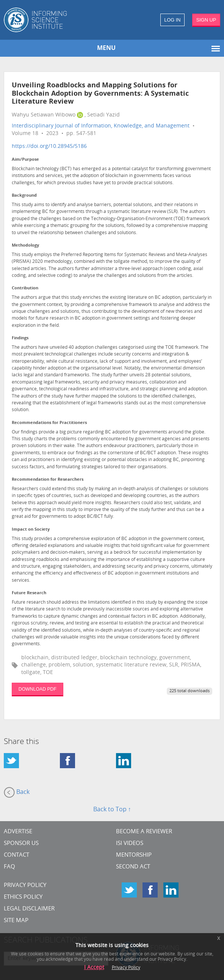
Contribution (25, 288)
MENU (106, 48)
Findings (20, 338)
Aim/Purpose (25, 160)
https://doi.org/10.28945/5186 (49, 147)
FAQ (9, 867)
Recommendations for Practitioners (49, 423)
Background (24, 196)
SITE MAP (16, 921)
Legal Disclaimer (29, 909)
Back (17, 792)
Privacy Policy (25, 886)
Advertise (18, 832)
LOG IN (172, 20)
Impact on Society (31, 530)
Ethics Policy (23, 897)
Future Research (29, 593)
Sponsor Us (21, 844)
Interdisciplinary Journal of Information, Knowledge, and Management (101, 126)
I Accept (94, 968)
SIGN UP (206, 20)
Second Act (133, 867)
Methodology (25, 246)
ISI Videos (130, 844)
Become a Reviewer (144, 832)
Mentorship (134, 855)
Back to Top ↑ (112, 810)
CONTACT (16, 855)
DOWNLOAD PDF (38, 689)
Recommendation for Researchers (48, 480)
